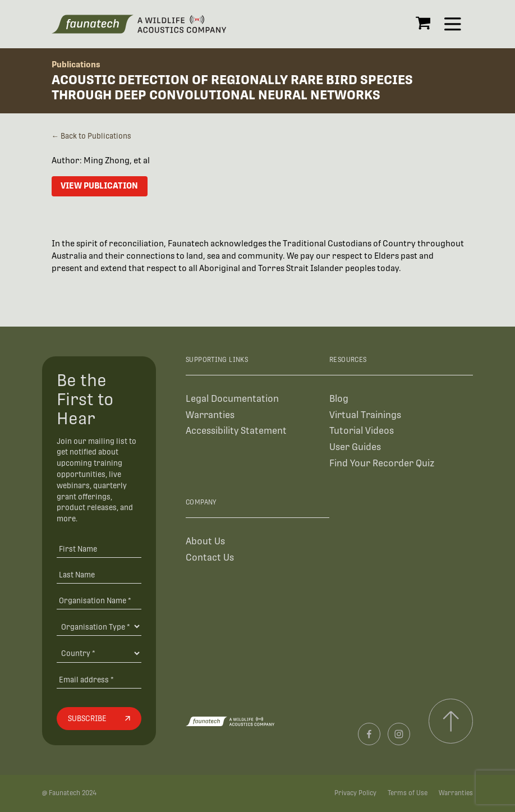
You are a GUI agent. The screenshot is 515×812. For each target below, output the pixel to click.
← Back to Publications (91, 136)
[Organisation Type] (99, 626)
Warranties (210, 415)
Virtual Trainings (365, 415)
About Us (205, 541)
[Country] (99, 653)
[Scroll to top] (451, 721)
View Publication (99, 185)
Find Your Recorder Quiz (382, 463)
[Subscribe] (99, 719)
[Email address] (99, 679)
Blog (339, 399)
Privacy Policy (355, 793)
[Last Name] (99, 574)
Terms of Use (408, 793)
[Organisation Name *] (99, 600)
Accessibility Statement (236, 431)
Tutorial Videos (362, 431)
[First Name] (99, 549)
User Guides (355, 447)
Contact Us (210, 558)
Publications (76, 64)
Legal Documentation (232, 399)
